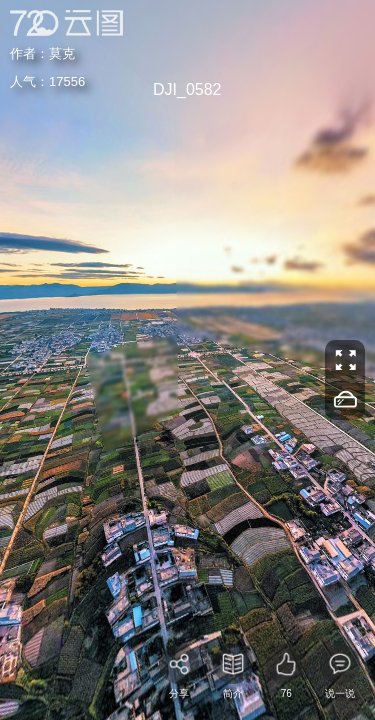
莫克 (50, 51)
